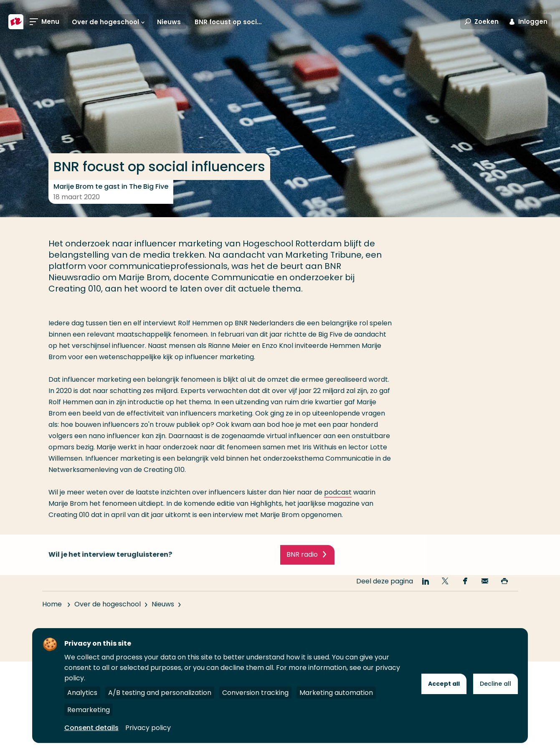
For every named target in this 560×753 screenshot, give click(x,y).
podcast (338, 492)
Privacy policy (148, 728)
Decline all (495, 684)
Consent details (91, 728)
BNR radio (302, 562)
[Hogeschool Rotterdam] (16, 22)
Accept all (444, 684)
